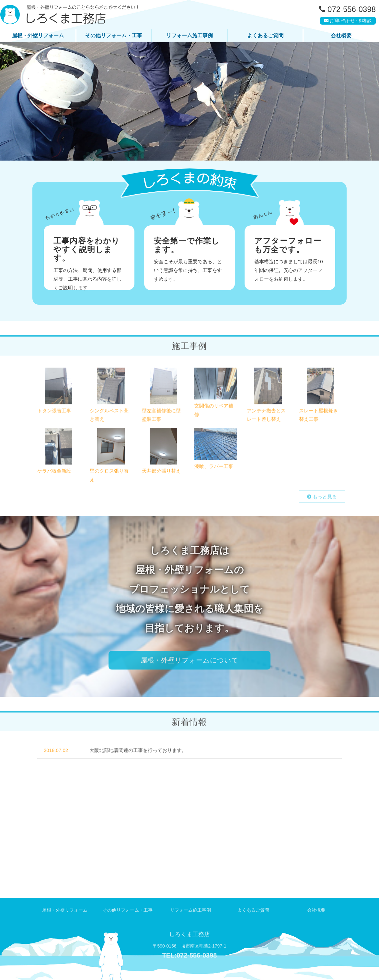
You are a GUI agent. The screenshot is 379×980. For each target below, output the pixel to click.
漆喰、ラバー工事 (214, 466)
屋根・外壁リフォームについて (189, 660)
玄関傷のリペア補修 (214, 411)
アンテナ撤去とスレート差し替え (266, 416)
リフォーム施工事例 (189, 35)
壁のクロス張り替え (109, 475)
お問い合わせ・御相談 (347, 22)
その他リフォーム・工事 (114, 35)
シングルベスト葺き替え (109, 416)
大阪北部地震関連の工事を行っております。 (138, 763)
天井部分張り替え (161, 471)
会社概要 (341, 35)
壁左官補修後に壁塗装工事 (161, 416)
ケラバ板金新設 (54, 471)
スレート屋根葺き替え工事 (318, 416)
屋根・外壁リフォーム (38, 35)
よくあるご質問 (265, 35)
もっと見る (323, 499)
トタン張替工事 (54, 412)
